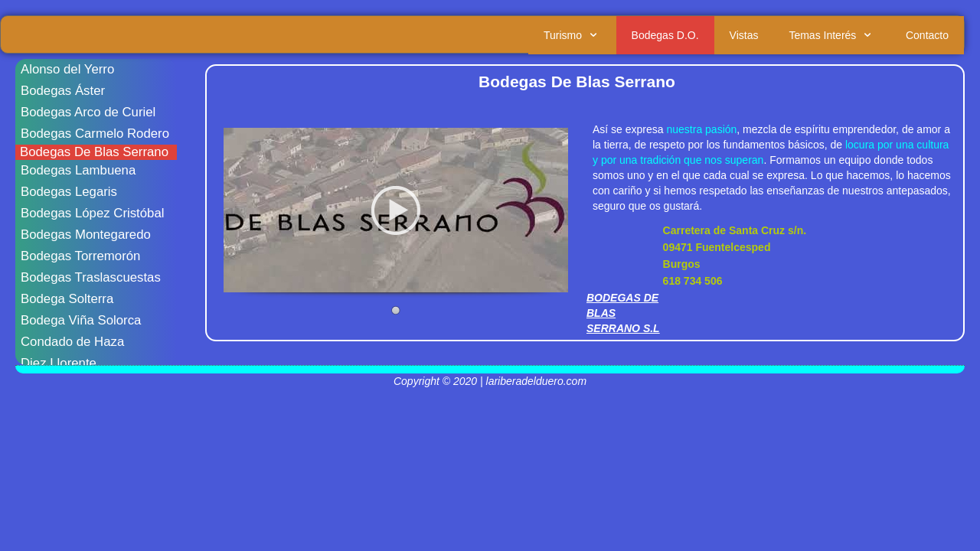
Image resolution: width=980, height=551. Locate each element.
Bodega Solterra (67, 299)
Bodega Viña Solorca (81, 320)
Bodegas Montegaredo (86, 235)
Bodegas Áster (63, 91)
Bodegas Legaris (69, 192)
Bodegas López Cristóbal (93, 213)
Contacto (927, 35)
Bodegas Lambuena (78, 170)
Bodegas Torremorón (80, 256)
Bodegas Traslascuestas (91, 277)
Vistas (744, 35)
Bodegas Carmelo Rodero (95, 134)
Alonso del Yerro (67, 69)
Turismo (572, 35)
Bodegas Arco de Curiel (88, 112)
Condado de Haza (72, 342)
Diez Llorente (59, 363)
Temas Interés (832, 35)
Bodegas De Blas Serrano (94, 152)
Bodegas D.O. (665, 35)
